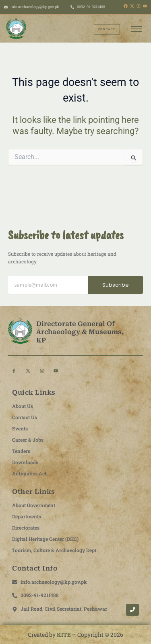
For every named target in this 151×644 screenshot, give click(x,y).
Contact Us (25, 417)
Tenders (21, 451)
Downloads (25, 462)
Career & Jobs (28, 440)
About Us (23, 406)
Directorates (26, 528)
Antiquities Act (29, 473)
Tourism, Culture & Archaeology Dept (54, 550)
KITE (64, 635)
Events (20, 428)
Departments (27, 516)
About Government (34, 505)
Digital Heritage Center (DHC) (45, 539)
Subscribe (116, 285)
